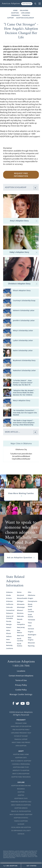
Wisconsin (31, 643)
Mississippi (21, 607)
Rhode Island (30, 605)
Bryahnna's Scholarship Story (24, 360)
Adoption (21, 792)
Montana (20, 613)
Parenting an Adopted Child (21, 802)
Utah (30, 626)
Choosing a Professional (21, 764)
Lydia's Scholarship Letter (23, 340)
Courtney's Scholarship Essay (24, 301)
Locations (21, 671)
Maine (19, 592)
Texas (30, 623)
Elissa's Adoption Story (22, 290)
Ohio (30, 592)
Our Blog (21, 834)
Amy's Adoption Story (24, 221)
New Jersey (21, 627)
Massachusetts (21, 598)
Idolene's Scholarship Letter (24, 310)
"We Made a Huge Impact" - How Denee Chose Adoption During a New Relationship (24, 423)
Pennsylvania (32, 601)
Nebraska (20, 616)
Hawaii (9, 627)
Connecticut (10, 610)
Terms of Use (21, 680)
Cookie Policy (21, 690)
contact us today (19, 54)
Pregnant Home (21, 723)
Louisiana (10, 648)
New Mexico (19, 631)
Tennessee (31, 620)
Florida (9, 621)
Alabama (9, 592)
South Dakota (30, 616)
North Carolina (20, 640)
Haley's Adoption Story (24, 252)
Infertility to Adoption (21, 770)
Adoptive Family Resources (21, 777)
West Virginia (31, 639)
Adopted (21, 795)
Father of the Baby (21, 736)
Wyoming (31, 646)
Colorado (9, 607)
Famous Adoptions (21, 821)
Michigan (20, 601)
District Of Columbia (10, 617)
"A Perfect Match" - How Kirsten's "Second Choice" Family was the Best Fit (23, 383)
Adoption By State (21, 798)
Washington (32, 635)
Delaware (10, 613)
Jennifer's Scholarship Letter (24, 320)
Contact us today (21, 134)
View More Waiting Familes (21, 495)
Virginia (31, 632)
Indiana (9, 636)
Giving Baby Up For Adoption (21, 726)
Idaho (8, 630)
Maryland (20, 595)
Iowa (8, 639)
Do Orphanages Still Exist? (21, 831)
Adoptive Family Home (21, 754)
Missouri (20, 610)
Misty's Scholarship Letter (23, 331)
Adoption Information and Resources (21, 787)
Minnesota (21, 604)
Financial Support (21, 739)
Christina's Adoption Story (23, 284)
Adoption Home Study (21, 767)
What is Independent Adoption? (21, 815)
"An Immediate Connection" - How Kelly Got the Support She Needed (25, 413)
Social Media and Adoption (21, 827)
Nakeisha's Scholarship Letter (24, 370)
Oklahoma (32, 595)
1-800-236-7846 (21, 666)
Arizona (9, 598)
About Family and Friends (21, 742)
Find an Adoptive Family (21, 730)
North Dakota (20, 645)
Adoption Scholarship (25, 18)
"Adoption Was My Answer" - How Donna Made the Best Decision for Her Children (24, 393)
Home (15, 10)
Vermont (31, 629)
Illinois (9, 633)
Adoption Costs (21, 758)
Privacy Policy (21, 685)
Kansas (9, 642)
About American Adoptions (21, 805)
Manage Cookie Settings (21, 694)
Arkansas (9, 601)
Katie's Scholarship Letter (23, 350)
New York (20, 635)
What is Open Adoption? (21, 774)
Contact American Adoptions (21, 676)
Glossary (21, 824)
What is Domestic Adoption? (21, 761)
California (10, 604)
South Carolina (31, 610)
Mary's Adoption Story (22, 400)
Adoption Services (21, 808)
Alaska (9, 595)
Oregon (30, 598)
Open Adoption (21, 746)
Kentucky (9, 645)
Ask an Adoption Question (21, 558)
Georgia (9, 624)
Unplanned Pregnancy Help (21, 733)
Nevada (20, 619)
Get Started (27, 4)
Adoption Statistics (21, 818)
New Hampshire (21, 623)
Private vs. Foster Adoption (21, 811)
